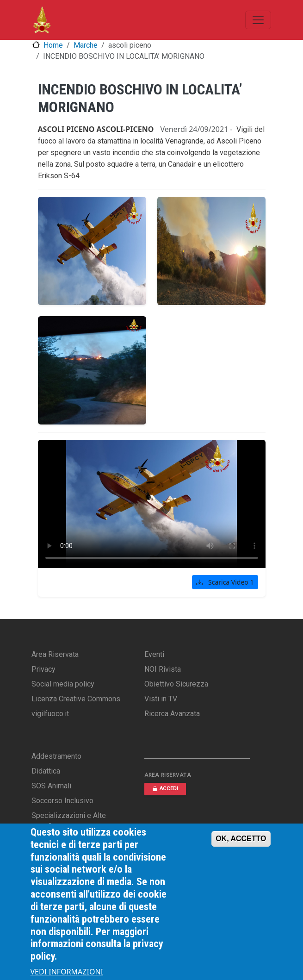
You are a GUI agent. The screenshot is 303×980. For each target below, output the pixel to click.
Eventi (154, 654)
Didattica (46, 771)
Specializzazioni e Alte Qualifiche (69, 821)
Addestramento (56, 756)
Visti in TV (161, 699)
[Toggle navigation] (258, 20)
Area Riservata (55, 654)
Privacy (43, 669)
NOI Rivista (163, 669)
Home (53, 45)
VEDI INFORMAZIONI (67, 972)
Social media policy (63, 684)
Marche (86, 45)
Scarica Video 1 (225, 582)
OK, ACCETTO (241, 839)
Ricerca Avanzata (172, 714)
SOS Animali (51, 786)
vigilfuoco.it (50, 714)
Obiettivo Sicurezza (176, 684)
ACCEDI (165, 789)
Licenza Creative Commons (76, 699)
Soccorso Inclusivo (62, 801)
